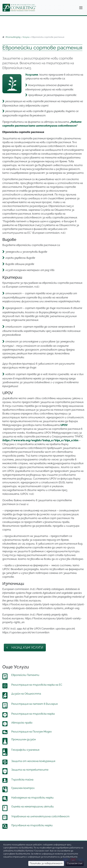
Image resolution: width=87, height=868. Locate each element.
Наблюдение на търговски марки (32, 798)
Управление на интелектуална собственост (40, 816)
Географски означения (25, 750)
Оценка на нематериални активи (33, 807)
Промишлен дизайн (24, 739)
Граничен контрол (23, 788)
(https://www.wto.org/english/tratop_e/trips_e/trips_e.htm (40, 440)
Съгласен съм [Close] (75, 863)
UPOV (64, 425)
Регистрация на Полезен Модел (32, 732)
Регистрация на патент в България (34, 704)
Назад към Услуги (25, 648)
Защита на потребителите (30, 770)
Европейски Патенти (25, 675)
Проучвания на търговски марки (32, 825)
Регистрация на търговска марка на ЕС (37, 685)
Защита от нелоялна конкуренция (33, 761)
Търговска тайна (22, 780)
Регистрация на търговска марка (33, 714)
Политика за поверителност (46, 863)
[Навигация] (81, 8)
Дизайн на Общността (26, 694)
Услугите (32, 75)
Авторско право (22, 723)
